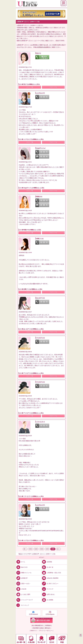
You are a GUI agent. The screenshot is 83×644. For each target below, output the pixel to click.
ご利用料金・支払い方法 (51, 573)
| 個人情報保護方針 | (38, 625)
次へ (58, 549)
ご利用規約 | (48, 625)
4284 (47, 549)
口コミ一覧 (30, 87)
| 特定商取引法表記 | (38, 628)
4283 (42, 549)
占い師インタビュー (50, 584)
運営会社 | (48, 628)
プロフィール (53, 87)
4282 (36, 549)
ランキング (47, 589)
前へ (25, 549)
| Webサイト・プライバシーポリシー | (41, 631)
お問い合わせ (48, 594)
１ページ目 (39, 41)
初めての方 (22, 567)
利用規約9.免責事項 (43, 47)
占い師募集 (47, 600)
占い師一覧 (47, 567)
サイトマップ (22, 605)
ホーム (20, 562)
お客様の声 (22, 578)
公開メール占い (23, 584)
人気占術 (21, 589)
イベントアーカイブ (24, 600)
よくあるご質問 (23, 594)
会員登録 (47, 562)
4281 (30, 549)
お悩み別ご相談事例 (50, 578)
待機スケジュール (24, 573)
